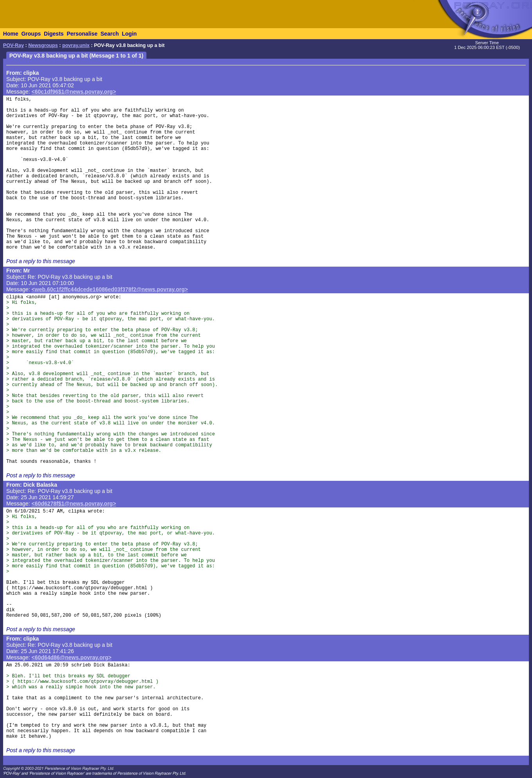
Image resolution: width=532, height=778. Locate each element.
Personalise (82, 34)
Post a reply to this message (41, 261)
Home (11, 34)
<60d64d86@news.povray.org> (72, 657)
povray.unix (76, 45)
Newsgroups (43, 45)
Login (129, 34)
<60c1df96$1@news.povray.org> (74, 92)
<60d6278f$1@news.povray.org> (74, 504)
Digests (54, 34)
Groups (31, 34)
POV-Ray (14, 45)
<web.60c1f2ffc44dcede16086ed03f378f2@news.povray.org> (110, 289)
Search (110, 34)
